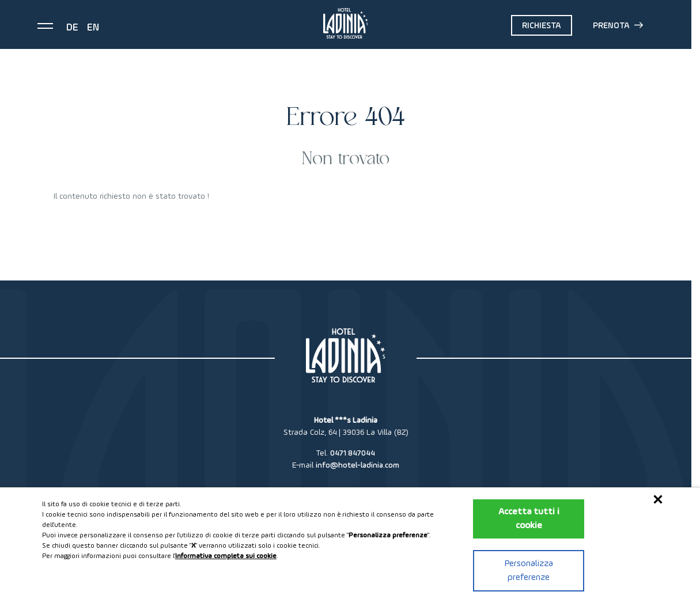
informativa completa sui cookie (226, 556)
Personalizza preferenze (529, 571)
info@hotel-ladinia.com (357, 465)
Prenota (618, 25)
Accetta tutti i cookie (529, 519)
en (93, 28)
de (72, 28)
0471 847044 (353, 453)
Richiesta (542, 26)
